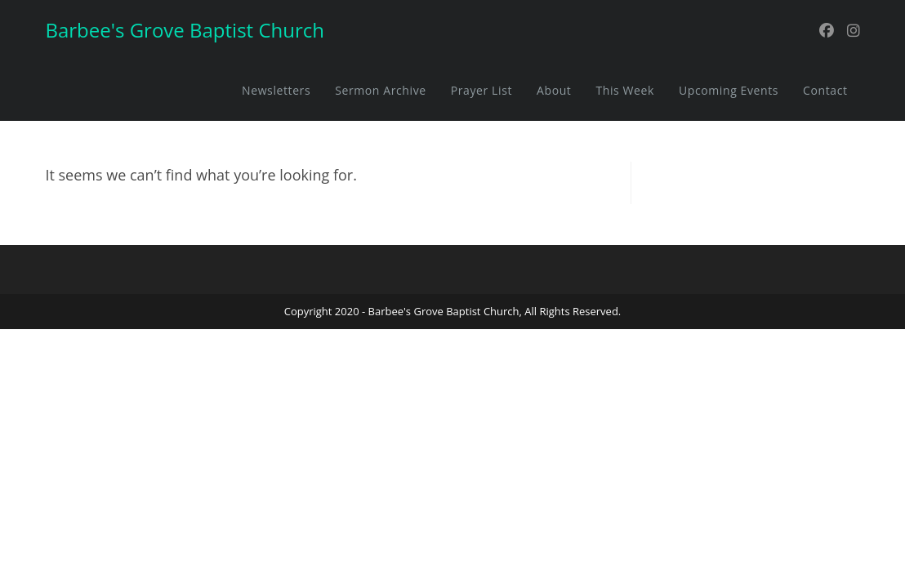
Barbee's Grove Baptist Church (185, 30)
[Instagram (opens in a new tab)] (854, 31)
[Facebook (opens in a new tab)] (827, 31)
